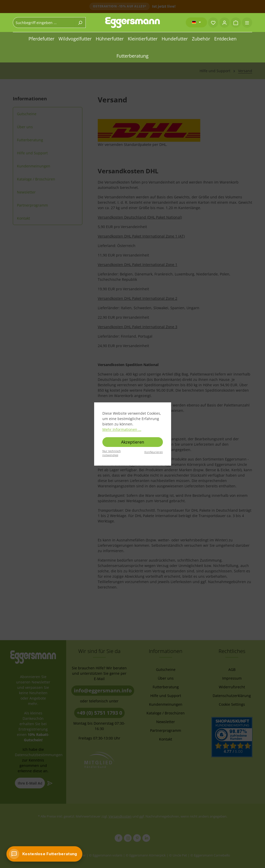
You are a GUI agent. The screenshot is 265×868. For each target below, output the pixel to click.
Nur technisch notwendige (112, 453)
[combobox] (44, 23)
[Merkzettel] (213, 23)
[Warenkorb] (236, 23)
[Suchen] (80, 23)
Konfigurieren (154, 452)
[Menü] (247, 23)
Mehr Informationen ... (122, 429)
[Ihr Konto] (224, 23)
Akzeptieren (133, 442)
